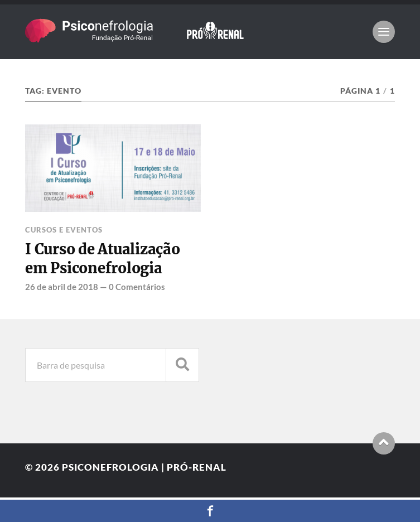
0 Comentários (137, 287)
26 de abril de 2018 (62, 287)
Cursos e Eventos (64, 230)
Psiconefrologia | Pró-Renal (144, 467)
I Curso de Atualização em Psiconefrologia (102, 259)
